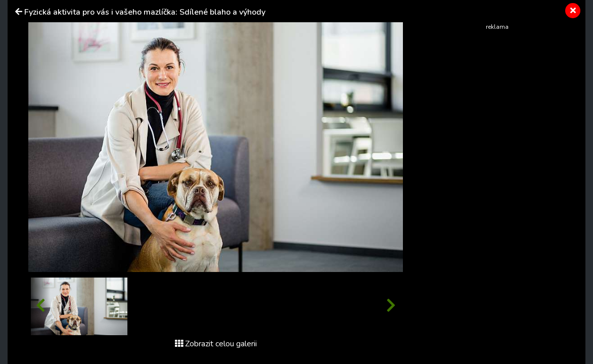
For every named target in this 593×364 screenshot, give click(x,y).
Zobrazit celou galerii (216, 344)
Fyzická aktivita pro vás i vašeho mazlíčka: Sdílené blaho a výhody (145, 12)
